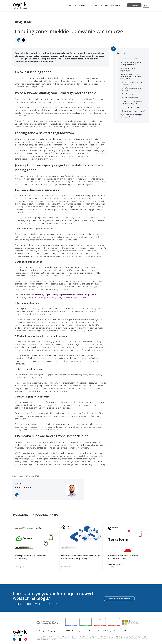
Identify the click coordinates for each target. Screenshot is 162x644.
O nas (72, 5)
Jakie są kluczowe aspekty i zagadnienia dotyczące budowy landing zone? (131, 76)
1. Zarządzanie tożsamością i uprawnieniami (132, 83)
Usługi (84, 5)
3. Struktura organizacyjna (131, 94)
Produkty (97, 5)
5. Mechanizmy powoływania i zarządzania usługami (132, 102)
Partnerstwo (113, 5)
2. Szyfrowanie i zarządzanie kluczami (132, 89)
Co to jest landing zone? (129, 59)
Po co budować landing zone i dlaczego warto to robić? (131, 64)
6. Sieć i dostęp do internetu (131, 107)
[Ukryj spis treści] (113, 49)
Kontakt (134, 5)
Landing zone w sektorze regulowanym (129, 69)
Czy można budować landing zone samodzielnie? (132, 116)
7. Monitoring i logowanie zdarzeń (134, 111)
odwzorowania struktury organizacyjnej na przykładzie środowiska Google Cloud (58, 295)
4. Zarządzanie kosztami (130, 98)
